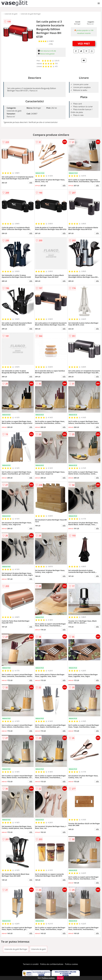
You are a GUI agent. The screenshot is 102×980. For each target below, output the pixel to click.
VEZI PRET (84, 43)
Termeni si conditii (31, 964)
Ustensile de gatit (11, 14)
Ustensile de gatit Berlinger (31, 14)
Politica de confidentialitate (52, 964)
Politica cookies (72, 964)
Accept (60, 978)
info (31, 182)
